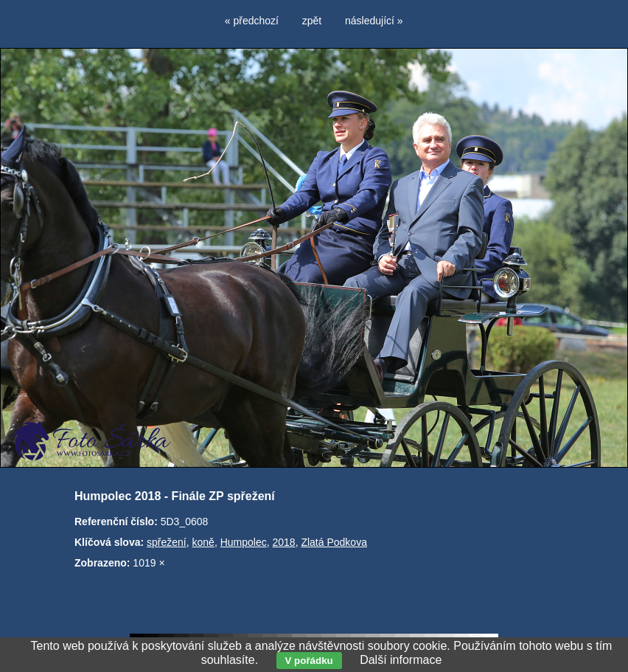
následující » (374, 21)
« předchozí (252, 21)
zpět (312, 21)
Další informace (401, 660)
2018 (283, 542)
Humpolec (244, 542)
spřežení (167, 542)
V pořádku (309, 661)
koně (203, 542)
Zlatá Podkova (334, 542)
